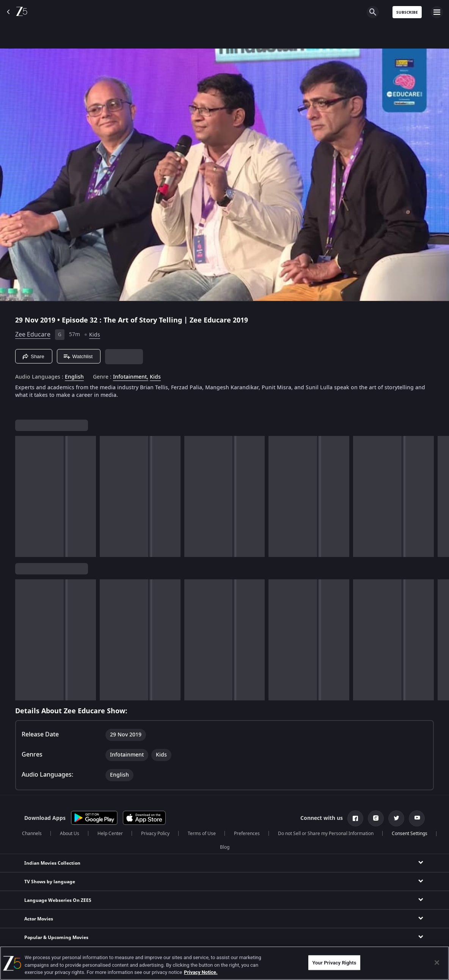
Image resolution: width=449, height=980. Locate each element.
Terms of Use (202, 834)
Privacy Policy (155, 834)
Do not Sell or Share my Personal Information (326, 834)
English (74, 377)
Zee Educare (33, 335)
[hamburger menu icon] (437, 12)
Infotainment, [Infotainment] (131, 377)
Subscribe (407, 12)
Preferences (247, 834)
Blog (225, 847)
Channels (32, 834)
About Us (70, 834)
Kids (95, 335)
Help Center (110, 834)
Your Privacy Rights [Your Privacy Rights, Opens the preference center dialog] (334, 962)
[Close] (437, 963)
